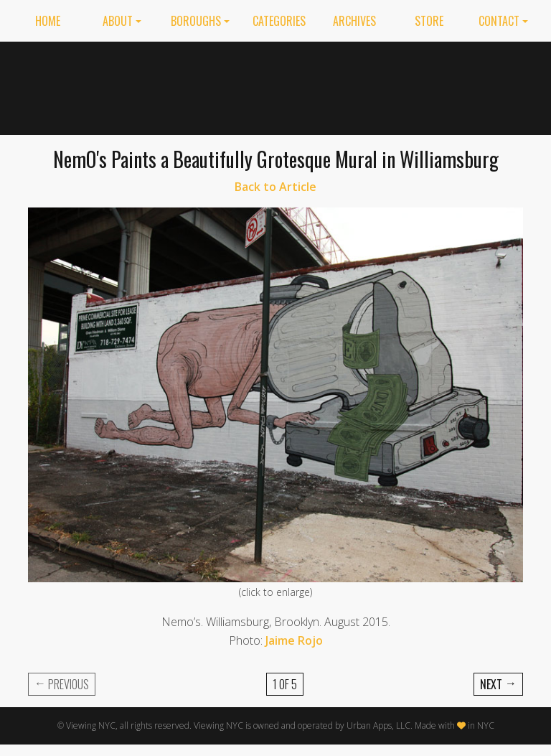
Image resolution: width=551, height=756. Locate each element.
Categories (279, 21)
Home (48, 21)
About (118, 21)
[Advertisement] (405, 85)
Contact (499, 21)
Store (429, 21)
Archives (354, 21)
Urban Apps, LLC (378, 725)
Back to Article (275, 187)
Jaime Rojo (294, 640)
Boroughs (196, 21)
